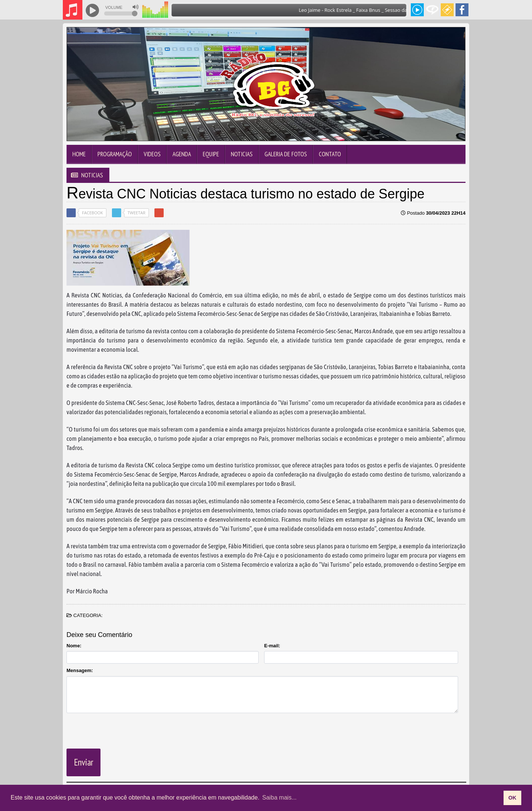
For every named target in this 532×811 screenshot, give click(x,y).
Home (79, 154)
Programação (115, 154)
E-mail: (272, 646)
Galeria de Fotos (286, 154)
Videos (152, 154)
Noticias (242, 154)
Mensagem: (80, 670)
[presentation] (123, 729)
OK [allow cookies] (512, 798)
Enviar (83, 762)
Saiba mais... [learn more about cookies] (279, 798)
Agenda (182, 154)
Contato (330, 154)
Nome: (74, 646)
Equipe (211, 154)
